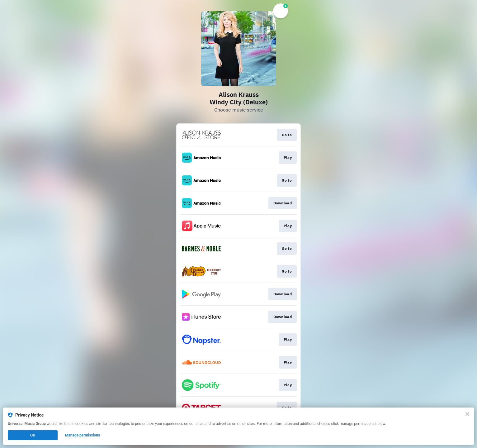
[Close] (467, 414)
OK (33, 435)
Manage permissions (83, 435)
